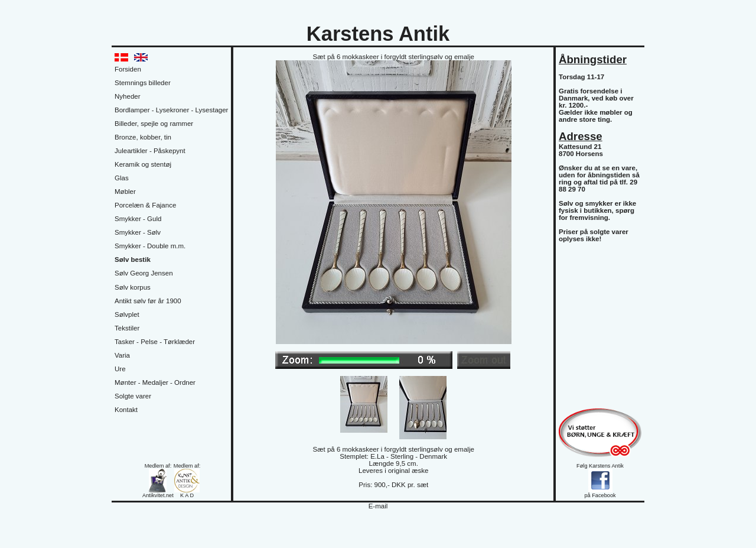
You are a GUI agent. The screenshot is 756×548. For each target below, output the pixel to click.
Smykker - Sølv (138, 232)
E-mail (378, 506)
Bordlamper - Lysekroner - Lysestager (171, 110)
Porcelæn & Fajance (145, 205)
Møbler (125, 192)
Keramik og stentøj (143, 164)
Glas (122, 178)
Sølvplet (127, 314)
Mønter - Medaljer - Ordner (155, 382)
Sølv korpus (133, 287)
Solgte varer (133, 396)
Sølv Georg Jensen (144, 273)
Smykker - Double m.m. (150, 246)
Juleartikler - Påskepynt (150, 151)
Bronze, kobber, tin (143, 137)
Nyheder (128, 96)
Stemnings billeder (143, 83)
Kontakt (126, 410)
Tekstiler (127, 328)
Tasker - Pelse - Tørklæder (155, 342)
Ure (120, 369)
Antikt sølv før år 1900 (148, 301)
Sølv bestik (133, 260)
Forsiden (128, 69)
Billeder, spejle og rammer (154, 124)
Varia (122, 355)
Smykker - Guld (138, 219)
